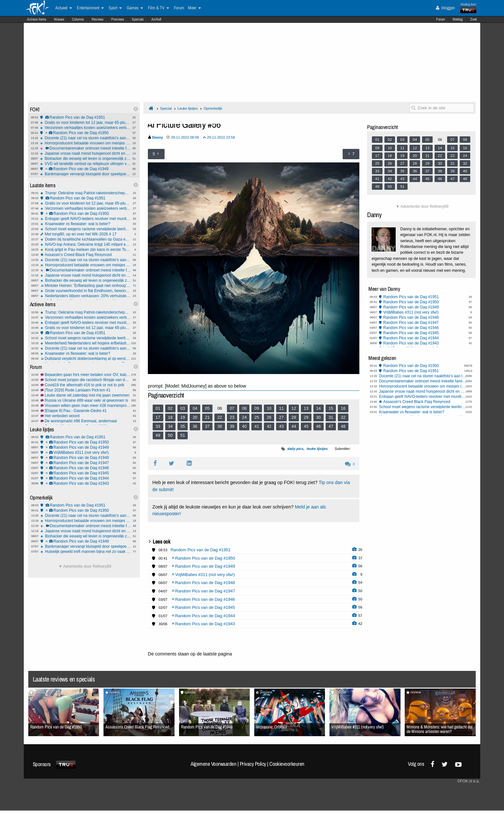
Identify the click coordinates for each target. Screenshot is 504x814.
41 (256, 426)
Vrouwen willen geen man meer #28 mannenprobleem (86, 406)
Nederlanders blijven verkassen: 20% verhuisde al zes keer (86, 296)
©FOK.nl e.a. (468, 781)
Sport (115, 8)
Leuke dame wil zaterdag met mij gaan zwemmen (86, 395)
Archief (156, 19)
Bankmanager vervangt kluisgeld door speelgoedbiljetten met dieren (85, 174)
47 (331, 426)
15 (331, 408)
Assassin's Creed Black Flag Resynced (86, 255)
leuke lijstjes (317, 449)
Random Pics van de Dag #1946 (86, 468)
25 (256, 417)
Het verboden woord (86, 416)
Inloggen (445, 8)
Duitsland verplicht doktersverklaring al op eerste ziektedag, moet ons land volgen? (86, 359)
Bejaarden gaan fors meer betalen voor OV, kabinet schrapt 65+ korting (86, 375)
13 (306, 408)
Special (166, 108)
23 (232, 417)
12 (294, 408)
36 (195, 426)
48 (343, 426)
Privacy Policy (253, 764)
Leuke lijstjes (188, 108)
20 (195, 417)
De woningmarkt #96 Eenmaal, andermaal (86, 421)
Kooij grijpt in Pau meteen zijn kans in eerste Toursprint (86, 250)
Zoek (474, 19)
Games (135, 8)
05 (207, 408)
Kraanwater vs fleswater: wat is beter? (86, 224)
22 (220, 417)
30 (319, 417)
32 (343, 417)
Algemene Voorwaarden (213, 764)
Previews (118, 19)
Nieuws (59, 19)
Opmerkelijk (213, 108)
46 (319, 426)
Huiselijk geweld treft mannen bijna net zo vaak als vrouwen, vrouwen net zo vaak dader (86, 552)
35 (183, 426)
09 (256, 408)
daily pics (295, 449)
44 (294, 426)
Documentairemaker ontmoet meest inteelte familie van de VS (85, 148)
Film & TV (158, 8)
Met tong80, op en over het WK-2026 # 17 (86, 234)
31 (331, 417)
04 (195, 408)
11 (281, 408)
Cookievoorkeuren (287, 764)
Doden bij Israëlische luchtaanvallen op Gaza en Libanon (86, 239)
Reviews (98, 19)
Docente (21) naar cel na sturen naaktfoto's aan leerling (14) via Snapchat (85, 138)
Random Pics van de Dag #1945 (86, 473)
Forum (441, 19)
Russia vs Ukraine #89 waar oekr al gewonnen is (86, 400)
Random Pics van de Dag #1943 (86, 483)
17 (158, 417)
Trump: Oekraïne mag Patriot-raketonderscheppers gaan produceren (86, 193)
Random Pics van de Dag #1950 (85, 133)
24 (244, 417)
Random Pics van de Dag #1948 (86, 458)
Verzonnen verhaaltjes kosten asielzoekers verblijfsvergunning (85, 128)
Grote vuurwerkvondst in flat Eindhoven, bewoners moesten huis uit (86, 291)
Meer (194, 8)
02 (170, 408)
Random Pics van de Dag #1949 (85, 169)
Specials (138, 19)
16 (343, 408)
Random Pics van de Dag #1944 (86, 478)
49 (158, 435)
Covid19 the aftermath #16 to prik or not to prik (86, 385)
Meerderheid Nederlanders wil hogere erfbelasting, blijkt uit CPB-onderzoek (86, 343)
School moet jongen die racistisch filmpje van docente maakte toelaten (86, 380)
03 (183, 408)
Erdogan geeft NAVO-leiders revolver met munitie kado (86, 219)
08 (244, 408)
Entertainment (90, 8)
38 (220, 426)
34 (170, 426)
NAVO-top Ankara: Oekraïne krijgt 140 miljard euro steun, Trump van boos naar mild (86, 244)
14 (319, 408)
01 (158, 408)
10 (269, 408)
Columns (78, 19)
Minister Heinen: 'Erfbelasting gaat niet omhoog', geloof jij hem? (86, 286)
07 (232, 408)
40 (244, 426)
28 (294, 417)
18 (170, 417)
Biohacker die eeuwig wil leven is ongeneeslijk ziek (85, 159)
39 (232, 426)
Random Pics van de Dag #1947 (86, 463)
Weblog (458, 19)
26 (269, 417)
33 (158, 426)
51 (183, 435)
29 (306, 417)
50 (170, 435)
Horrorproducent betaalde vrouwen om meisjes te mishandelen (85, 143)
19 (183, 417)
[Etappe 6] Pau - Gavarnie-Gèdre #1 (86, 411)
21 (207, 417)
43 (281, 426)
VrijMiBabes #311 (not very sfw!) (86, 453)
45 (306, 426)
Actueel (64, 8)
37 (207, 426)
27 (281, 417)
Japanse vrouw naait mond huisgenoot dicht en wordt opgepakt (85, 153)
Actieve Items (37, 19)
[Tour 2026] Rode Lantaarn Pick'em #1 (86, 390)
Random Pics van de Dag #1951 (85, 117)
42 (269, 426)
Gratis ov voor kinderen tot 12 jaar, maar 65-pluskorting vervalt (85, 123)
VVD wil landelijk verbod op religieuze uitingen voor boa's (85, 164)
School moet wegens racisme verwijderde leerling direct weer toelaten (86, 229)
